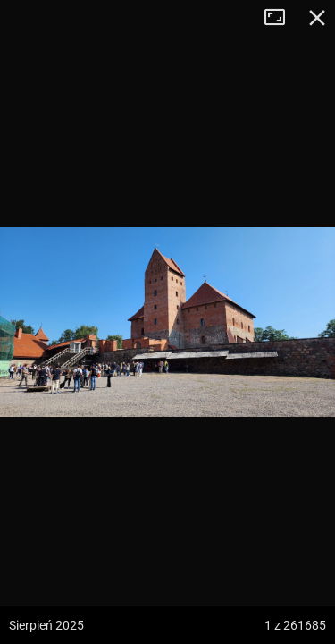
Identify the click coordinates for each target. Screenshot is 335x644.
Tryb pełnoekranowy (281, 18)
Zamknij (317, 18)
